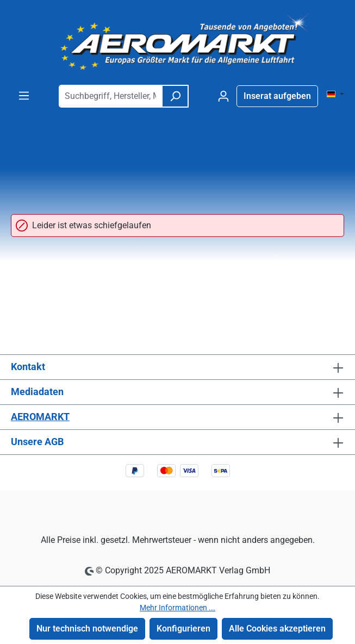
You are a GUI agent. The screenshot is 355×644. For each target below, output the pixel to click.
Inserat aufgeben (277, 96)
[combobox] (110, 96)
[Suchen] (175, 96)
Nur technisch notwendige (87, 629)
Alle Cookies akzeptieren (277, 629)
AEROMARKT (40, 417)
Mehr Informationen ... (178, 608)
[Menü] (24, 96)
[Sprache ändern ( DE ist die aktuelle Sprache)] (335, 95)
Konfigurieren (183, 629)
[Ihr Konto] (223, 96)
